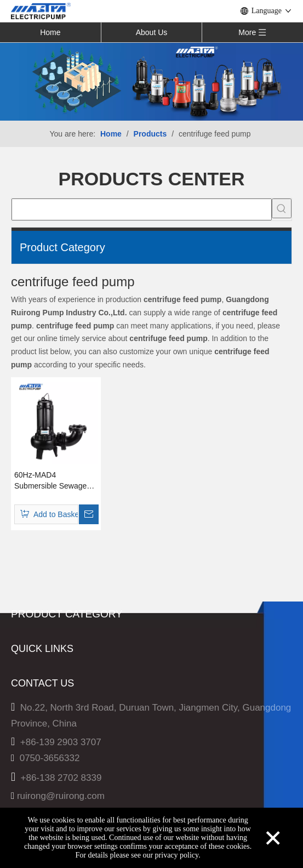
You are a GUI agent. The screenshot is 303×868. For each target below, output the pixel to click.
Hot (18, 787)
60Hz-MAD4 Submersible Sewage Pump (50, 481)
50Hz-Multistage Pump (58, 636)
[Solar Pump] (151, 81)
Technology (35, 803)
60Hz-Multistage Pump (58, 668)
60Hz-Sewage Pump (54, 684)
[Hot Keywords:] (282, 208)
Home (50, 32)
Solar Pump (35, 700)
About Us (152, 32)
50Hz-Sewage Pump (54, 652)
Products (29, 771)
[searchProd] (142, 209)
